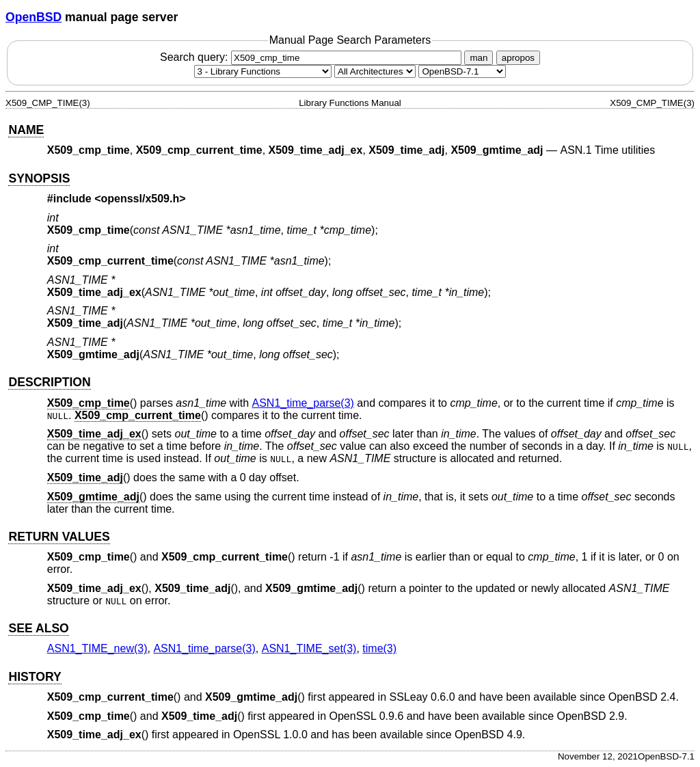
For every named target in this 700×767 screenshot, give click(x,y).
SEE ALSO (38, 628)
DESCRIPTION (49, 382)
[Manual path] (462, 71)
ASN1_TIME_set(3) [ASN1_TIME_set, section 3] (309, 648)
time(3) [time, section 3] (379, 648)
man (479, 58)
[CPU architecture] (375, 71)
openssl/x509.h (140, 199)
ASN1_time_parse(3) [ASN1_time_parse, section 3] (303, 403)
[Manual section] (263, 71)
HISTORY (35, 677)
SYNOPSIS (39, 178)
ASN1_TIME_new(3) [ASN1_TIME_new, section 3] (97, 648)
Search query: (312, 57)
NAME (26, 130)
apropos (518, 58)
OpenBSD (33, 17)
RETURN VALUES (59, 537)
